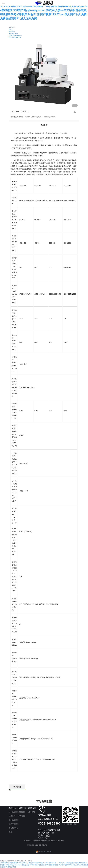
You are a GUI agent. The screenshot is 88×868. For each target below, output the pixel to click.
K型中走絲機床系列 (15, 35)
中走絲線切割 (13, 33)
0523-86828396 (49, 823)
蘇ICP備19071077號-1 (44, 852)
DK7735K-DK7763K (15, 38)
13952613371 (48, 819)
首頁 (11, 29)
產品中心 (12, 31)
